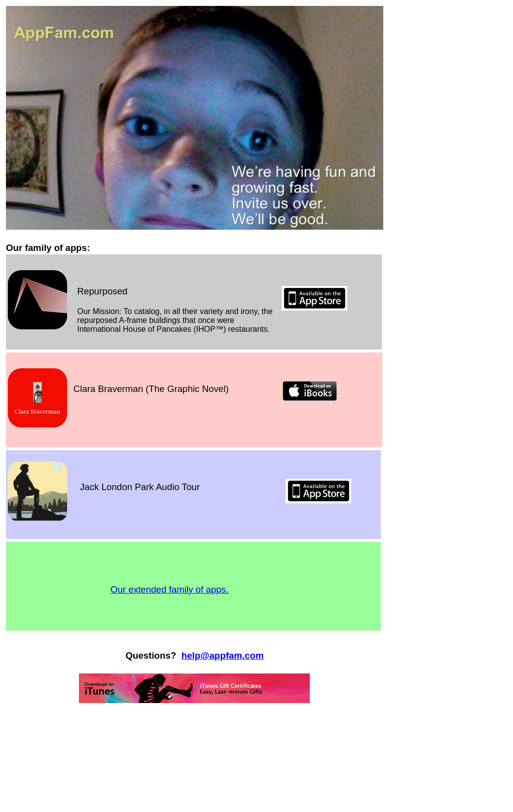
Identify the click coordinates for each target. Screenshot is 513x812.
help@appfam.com (223, 655)
